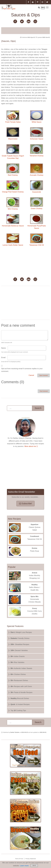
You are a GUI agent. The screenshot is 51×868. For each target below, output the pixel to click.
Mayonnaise (13, 134)
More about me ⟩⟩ (31, 446)
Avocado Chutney (37, 170)
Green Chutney (37, 203)
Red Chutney (13, 170)
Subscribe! (25, 504)
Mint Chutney (13, 204)
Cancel (31, 375)
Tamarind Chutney (37, 150)
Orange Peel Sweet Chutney (13, 187)
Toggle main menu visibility (47, 7)
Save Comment (44, 375)
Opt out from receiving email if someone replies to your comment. (22, 370)
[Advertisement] (25, 30)
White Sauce (37, 117)
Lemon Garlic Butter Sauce (13, 240)
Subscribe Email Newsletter (22, 492)
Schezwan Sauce (37, 134)
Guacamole (37, 187)
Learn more (24, 866)
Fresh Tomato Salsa (13, 117)
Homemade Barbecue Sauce (13, 220)
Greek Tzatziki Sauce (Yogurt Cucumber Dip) (13, 152)
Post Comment (44, 391)
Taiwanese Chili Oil (37, 240)
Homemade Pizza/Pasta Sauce (37, 222)
